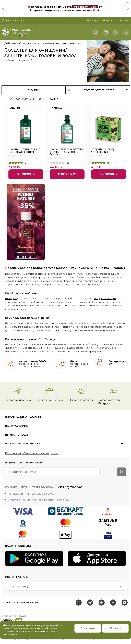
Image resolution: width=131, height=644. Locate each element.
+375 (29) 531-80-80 (70, 487)
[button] (128, 3)
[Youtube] (125, 603)
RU (122, 20)
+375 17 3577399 (101, 639)
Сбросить (51, 99)
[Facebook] (113, 603)
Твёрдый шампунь (105, 298)
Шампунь (11, 298)
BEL (127, 20)
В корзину (26, 174)
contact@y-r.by (87, 639)
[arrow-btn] (122, 472)
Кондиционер (100, 302)
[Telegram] (90, 603)
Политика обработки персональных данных (32, 453)
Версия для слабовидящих (101, 20)
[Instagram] (79, 603)
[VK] (102, 603)
